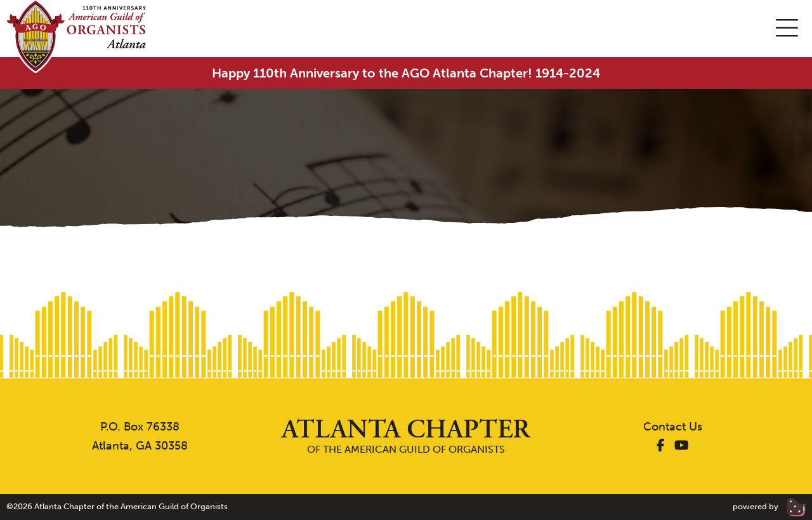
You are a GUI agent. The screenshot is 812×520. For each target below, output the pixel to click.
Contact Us (673, 427)
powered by (769, 506)
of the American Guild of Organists (406, 436)
